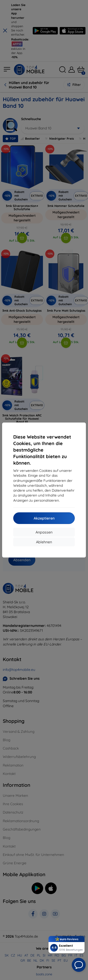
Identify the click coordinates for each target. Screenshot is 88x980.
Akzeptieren (44, 518)
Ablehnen (44, 542)
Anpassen (44, 532)
